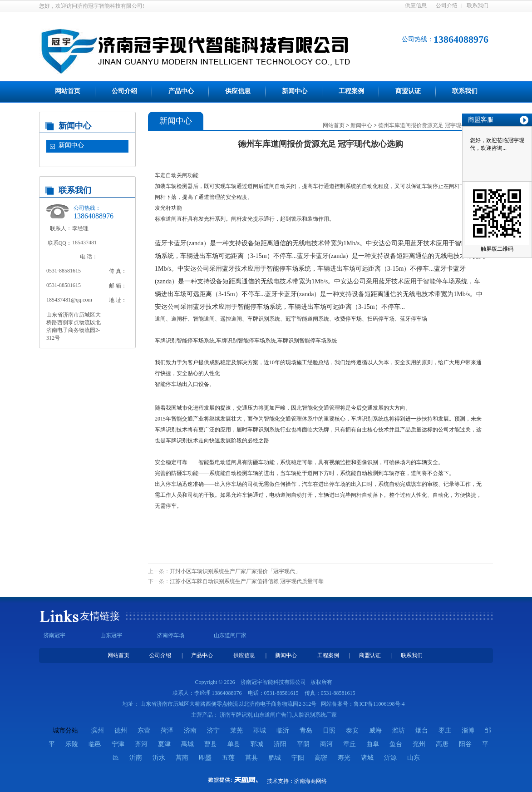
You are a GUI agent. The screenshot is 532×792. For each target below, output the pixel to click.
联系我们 (478, 5)
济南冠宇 (54, 635)
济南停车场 (171, 635)
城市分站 (65, 730)
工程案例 (351, 91)
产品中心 (181, 91)
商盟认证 (408, 91)
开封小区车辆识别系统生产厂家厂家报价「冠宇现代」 (235, 571)
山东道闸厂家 (230, 635)
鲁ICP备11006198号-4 (379, 704)
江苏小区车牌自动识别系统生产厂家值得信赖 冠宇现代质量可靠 (247, 581)
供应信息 (416, 5)
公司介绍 (447, 5)
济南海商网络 (310, 781)
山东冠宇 (111, 635)
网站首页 (68, 91)
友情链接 (100, 616)
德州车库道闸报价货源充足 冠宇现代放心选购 (433, 125)
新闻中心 (295, 91)
